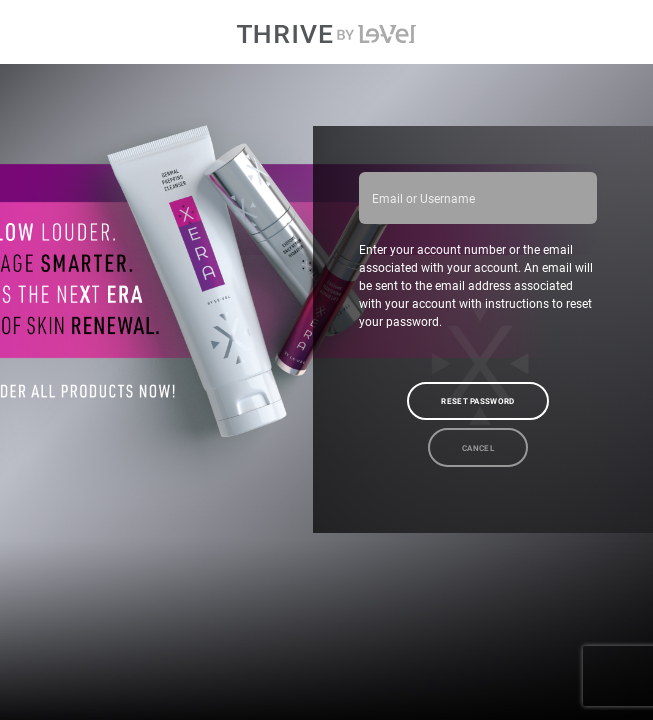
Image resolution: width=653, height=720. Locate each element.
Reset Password (477, 401)
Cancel (478, 448)
